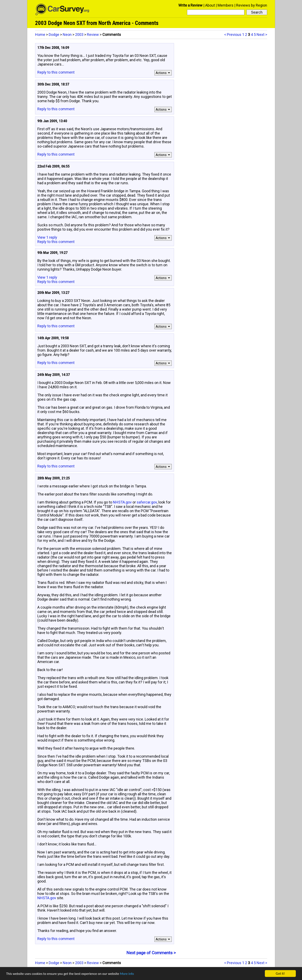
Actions (163, 73)
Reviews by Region (252, 5)
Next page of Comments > (151, 953)
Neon (67, 35)
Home (40, 35)
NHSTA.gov (122, 502)
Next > (262, 35)
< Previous (233, 35)
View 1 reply (47, 237)
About (210, 5)
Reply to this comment (56, 72)
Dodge (54, 35)
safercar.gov (147, 502)
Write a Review (190, 5)
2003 (79, 35)
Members (226, 5)
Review (93, 35)
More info (127, 974)
